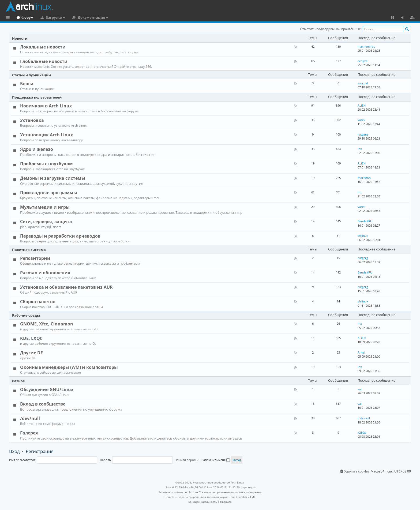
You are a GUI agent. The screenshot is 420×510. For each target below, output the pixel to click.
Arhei (361, 352)
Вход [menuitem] (404, 18)
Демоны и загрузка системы (53, 178)
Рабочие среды (26, 315)
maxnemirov (366, 46)
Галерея (29, 433)
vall (360, 389)
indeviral (364, 418)
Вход (14, 451)
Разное (18, 381)
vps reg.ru (249, 487)
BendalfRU (365, 221)
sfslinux (363, 236)
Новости (20, 38)
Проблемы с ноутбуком (46, 164)
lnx (360, 149)
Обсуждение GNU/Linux (47, 389)
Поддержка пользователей (37, 97)
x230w (362, 432)
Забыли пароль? (187, 460)
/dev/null (30, 418)
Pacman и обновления (45, 273)
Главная (24, 17)
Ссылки (9, 18)
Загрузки (76, 17)
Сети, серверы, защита (46, 222)
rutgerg (363, 134)
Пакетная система (29, 250)
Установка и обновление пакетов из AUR (66, 287)
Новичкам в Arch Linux (46, 106)
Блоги (27, 84)
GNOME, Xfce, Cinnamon (47, 324)
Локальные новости (43, 47)
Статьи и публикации (31, 75)
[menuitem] (393, 17)
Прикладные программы (49, 193)
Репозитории (35, 258)
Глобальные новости (44, 61)
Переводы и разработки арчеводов (60, 236)
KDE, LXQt (31, 338)
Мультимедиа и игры (45, 207)
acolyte (363, 61)
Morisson (364, 178)
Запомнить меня (216, 460)
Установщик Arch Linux (46, 135)
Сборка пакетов (38, 302)
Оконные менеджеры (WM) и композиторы (69, 367)
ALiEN (362, 105)
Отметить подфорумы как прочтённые (330, 29)
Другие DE (31, 353)
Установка (32, 120)
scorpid (363, 83)
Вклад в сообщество (43, 404)
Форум (49, 17)
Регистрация (40, 451)
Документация (113, 17)
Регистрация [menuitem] (414, 18)
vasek (361, 120)
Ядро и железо (37, 149)
